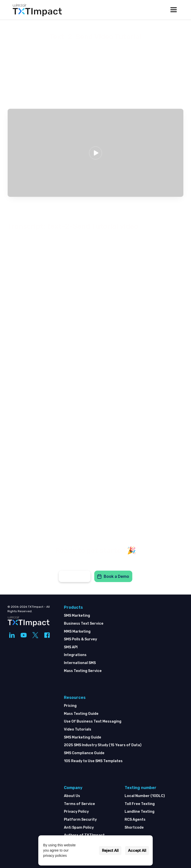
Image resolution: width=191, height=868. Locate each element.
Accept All (137, 850)
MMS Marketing (77, 632)
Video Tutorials (78, 729)
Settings (88, 850)
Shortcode (134, 828)
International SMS (80, 663)
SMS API (71, 647)
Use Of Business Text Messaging (93, 721)
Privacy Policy (76, 812)
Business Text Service (84, 624)
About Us (72, 796)
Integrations (75, 655)
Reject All (110, 850)
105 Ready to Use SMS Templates (93, 761)
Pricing (70, 706)
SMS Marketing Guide (83, 737)
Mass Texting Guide (81, 714)
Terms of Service (79, 804)
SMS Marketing (77, 616)
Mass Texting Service (83, 671)
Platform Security (80, 820)
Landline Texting (140, 812)
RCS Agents (135, 820)
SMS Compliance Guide (84, 753)
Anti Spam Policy (79, 828)
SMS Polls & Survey (80, 639)
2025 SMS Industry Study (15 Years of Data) (103, 745)
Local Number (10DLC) (145, 796)
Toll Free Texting (140, 804)
